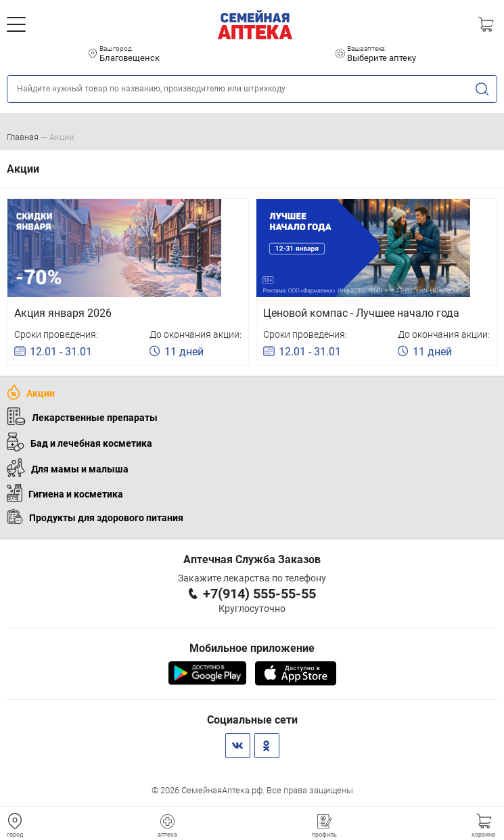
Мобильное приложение (252, 648)
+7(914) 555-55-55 (259, 594)
